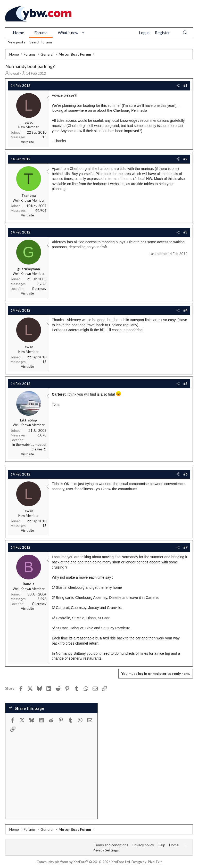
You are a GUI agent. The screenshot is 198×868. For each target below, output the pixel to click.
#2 (185, 159)
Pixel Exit (155, 862)
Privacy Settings (106, 850)
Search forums (41, 42)
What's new (68, 32)
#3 (185, 232)
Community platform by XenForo (84, 862)
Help (162, 845)
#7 (185, 547)
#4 (185, 310)
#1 (185, 86)
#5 (185, 384)
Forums (41, 32)
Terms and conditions (111, 845)
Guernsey (39, 289)
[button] (83, 33)
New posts (16, 42)
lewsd (14, 73)
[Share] (178, 86)
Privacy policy (143, 845)
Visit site (27, 142)
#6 (185, 474)
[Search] (185, 33)
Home (18, 32)
